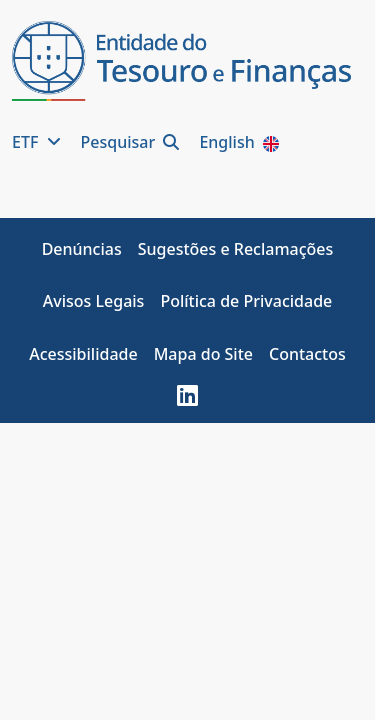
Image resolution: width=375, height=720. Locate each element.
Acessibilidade (83, 354)
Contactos (307, 354)
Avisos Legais (94, 301)
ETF (38, 142)
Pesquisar (132, 142)
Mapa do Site (203, 354)
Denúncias (82, 249)
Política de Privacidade (246, 301)
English (240, 142)
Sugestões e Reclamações (236, 249)
